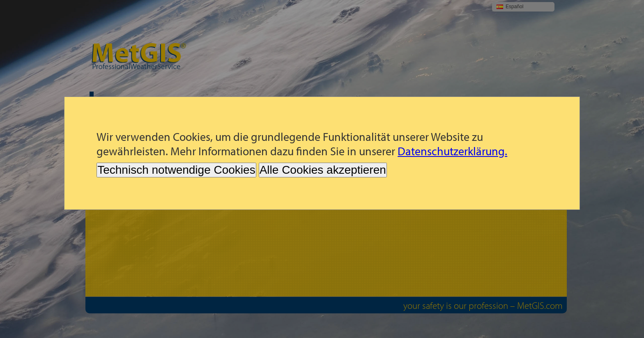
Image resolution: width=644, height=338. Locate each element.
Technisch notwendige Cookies (176, 170)
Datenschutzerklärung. (452, 151)
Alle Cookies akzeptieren (323, 170)
